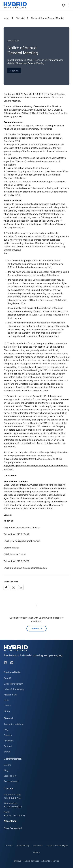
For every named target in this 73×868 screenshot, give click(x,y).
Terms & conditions (13, 724)
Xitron (7, 711)
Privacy (36, 852)
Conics (7, 706)
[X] (13, 588)
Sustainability (23, 845)
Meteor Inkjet (11, 695)
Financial (20, 18)
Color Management (13, 684)
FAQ (6, 730)
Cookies (9, 845)
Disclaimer (38, 845)
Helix (6, 700)
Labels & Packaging (14, 689)
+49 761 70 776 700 (14, 815)
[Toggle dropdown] (63, 5)
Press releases (11, 781)
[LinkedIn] (21, 588)
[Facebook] (6, 588)
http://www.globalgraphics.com (37, 485)
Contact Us (37, 628)
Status (7, 752)
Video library (10, 776)
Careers (8, 735)
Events (7, 765)
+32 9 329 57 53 (13, 798)
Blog (6, 770)
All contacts (10, 821)
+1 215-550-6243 (13, 807)
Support (8, 746)
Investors (9, 741)
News (6, 18)
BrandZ (8, 678)
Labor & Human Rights (57, 845)
